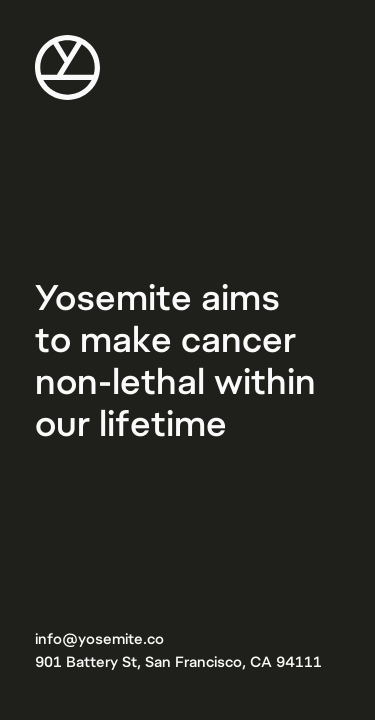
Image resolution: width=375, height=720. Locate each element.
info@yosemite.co (99, 638)
